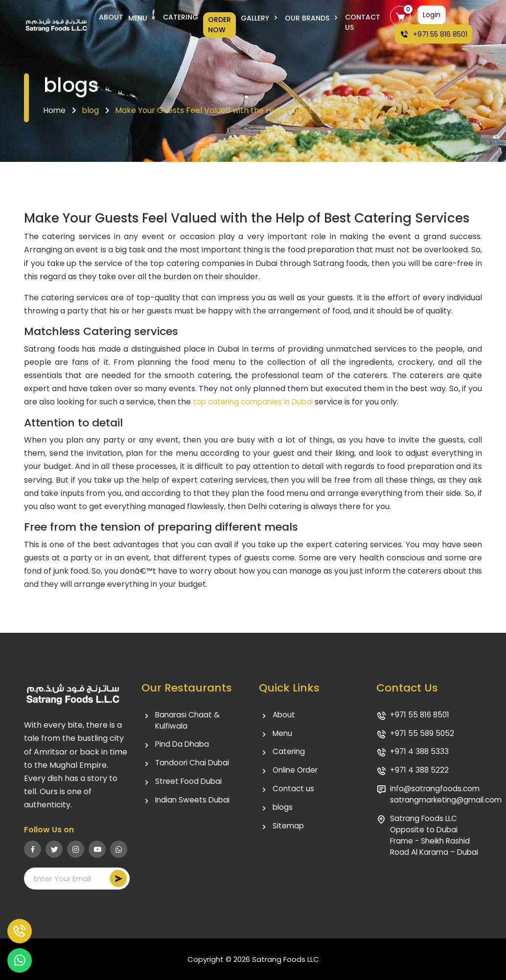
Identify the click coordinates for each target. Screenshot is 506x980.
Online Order (297, 772)
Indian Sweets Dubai (194, 803)
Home (55, 110)
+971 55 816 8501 (434, 34)
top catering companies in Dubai (256, 402)
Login (432, 15)
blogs (283, 811)
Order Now (219, 25)
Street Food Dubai (190, 784)
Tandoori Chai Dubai (194, 765)
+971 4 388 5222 (420, 772)
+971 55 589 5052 (423, 734)
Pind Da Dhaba (184, 746)
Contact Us (363, 22)
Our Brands (312, 18)
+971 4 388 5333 (420, 753)
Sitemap (289, 830)
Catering (181, 17)
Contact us (294, 791)
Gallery (260, 18)
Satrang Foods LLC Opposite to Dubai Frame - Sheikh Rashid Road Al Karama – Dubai (433, 846)
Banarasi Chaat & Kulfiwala (189, 721)
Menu (143, 18)
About (111, 17)
